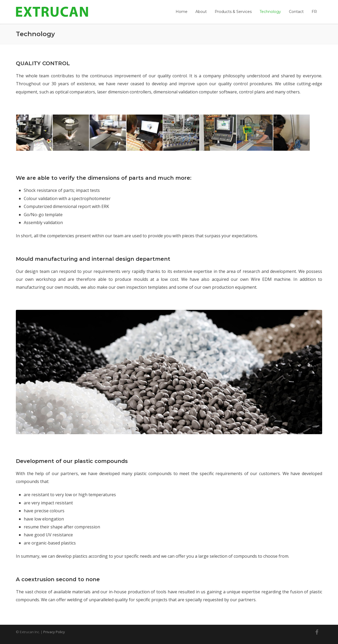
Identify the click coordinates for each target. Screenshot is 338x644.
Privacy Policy (54, 632)
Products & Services (233, 12)
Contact (296, 12)
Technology (270, 12)
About (201, 12)
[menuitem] (314, 12)
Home (182, 12)
